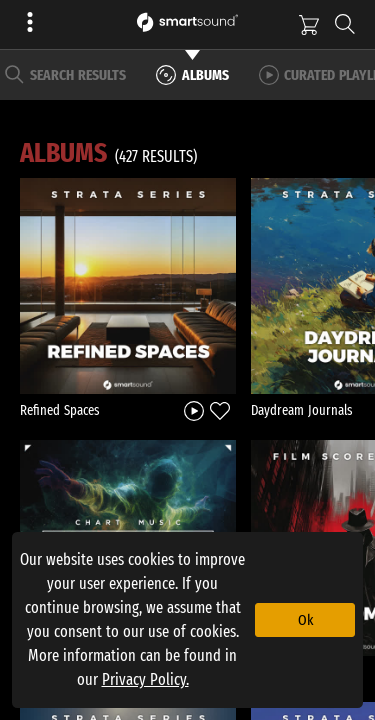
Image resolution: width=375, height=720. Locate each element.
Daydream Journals (302, 410)
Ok (305, 620)
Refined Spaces (60, 410)
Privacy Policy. (145, 679)
